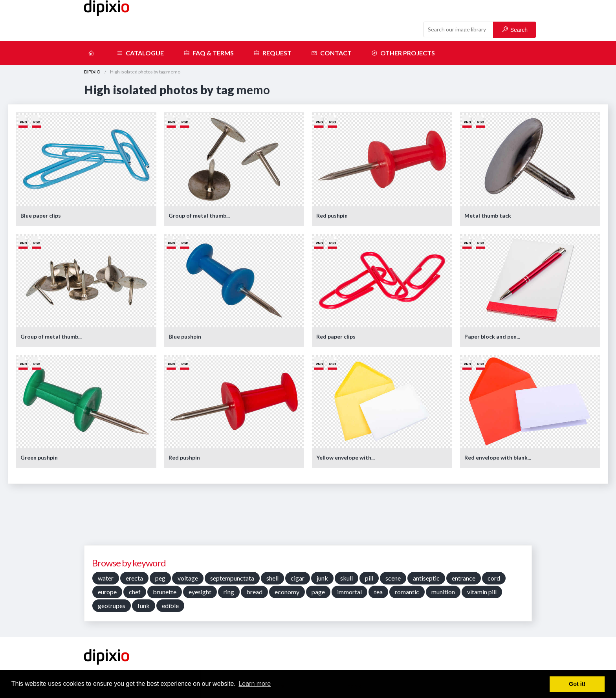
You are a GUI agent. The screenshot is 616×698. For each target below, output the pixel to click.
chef (135, 592)
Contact (331, 53)
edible (170, 605)
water (106, 578)
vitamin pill (482, 592)
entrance (464, 578)
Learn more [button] (255, 684)
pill (369, 578)
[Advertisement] (308, 517)
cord (494, 578)
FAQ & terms (209, 53)
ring (229, 592)
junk (322, 578)
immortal (349, 592)
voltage (188, 578)
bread (254, 592)
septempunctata (232, 578)
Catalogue (140, 53)
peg (160, 578)
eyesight (200, 592)
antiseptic (426, 578)
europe (107, 592)
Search (515, 30)
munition (443, 592)
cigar (298, 578)
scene (393, 578)
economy (287, 592)
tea (378, 592)
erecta (134, 578)
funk (144, 605)
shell (272, 578)
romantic (407, 592)
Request (272, 53)
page (318, 592)
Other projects (403, 53)
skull (346, 578)
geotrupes (112, 605)
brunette (165, 592)
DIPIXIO (92, 72)
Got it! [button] (577, 684)
